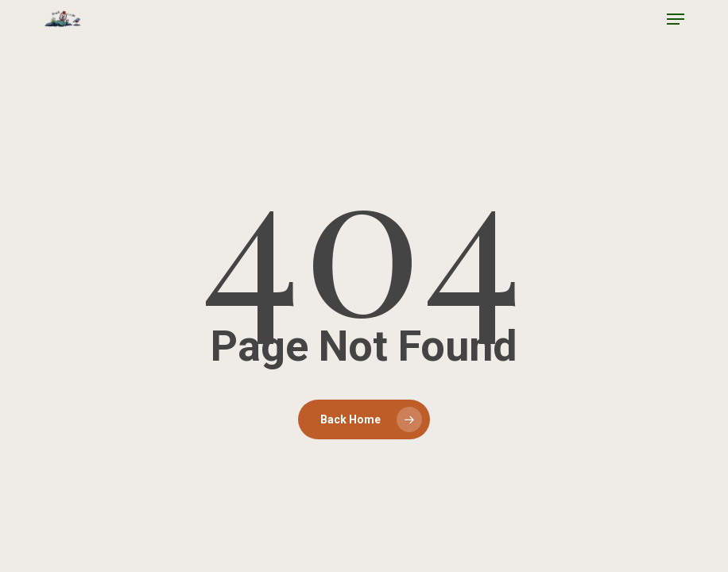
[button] (676, 19)
